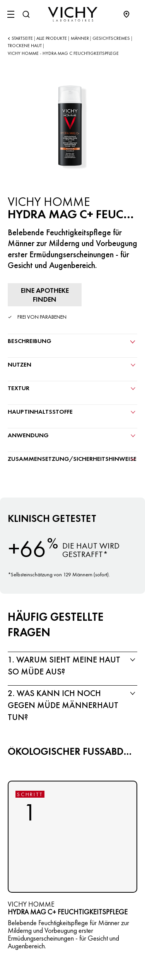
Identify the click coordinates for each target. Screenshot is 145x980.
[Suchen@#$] (26, 14)
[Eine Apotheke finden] (45, 295)
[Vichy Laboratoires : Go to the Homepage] (73, 14)
